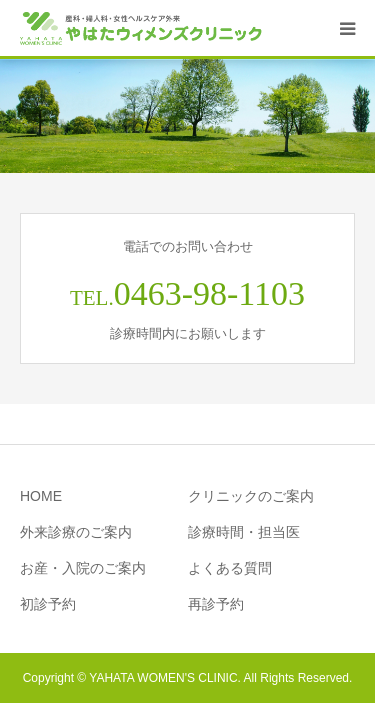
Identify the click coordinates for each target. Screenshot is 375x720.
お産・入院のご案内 (83, 568)
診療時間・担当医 (244, 532)
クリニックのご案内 (251, 496)
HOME (41, 496)
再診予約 (216, 604)
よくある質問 (230, 568)
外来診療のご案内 (76, 532)
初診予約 (48, 604)
